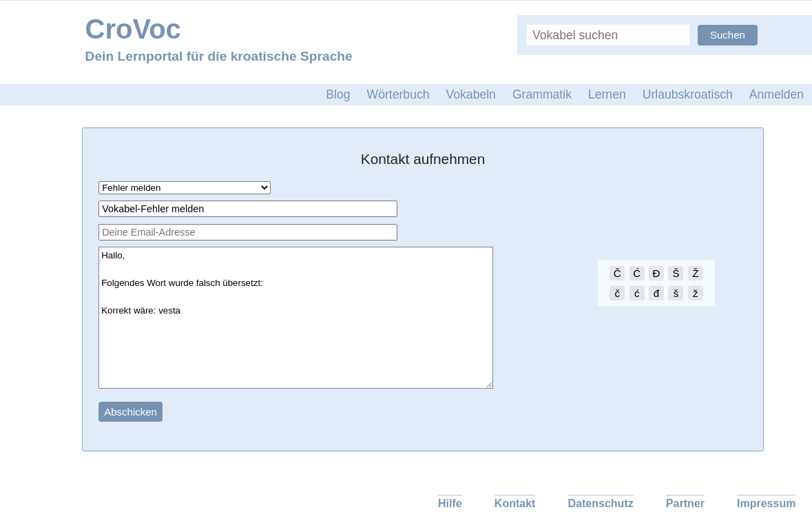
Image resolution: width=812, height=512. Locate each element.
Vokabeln (471, 94)
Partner (685, 503)
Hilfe (450, 503)
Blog (338, 94)
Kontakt (515, 503)
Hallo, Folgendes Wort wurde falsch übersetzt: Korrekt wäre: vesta (296, 318)
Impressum (766, 503)
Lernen (607, 94)
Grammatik (542, 94)
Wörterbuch (398, 94)
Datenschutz (601, 503)
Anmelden (777, 94)
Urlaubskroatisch (688, 94)
